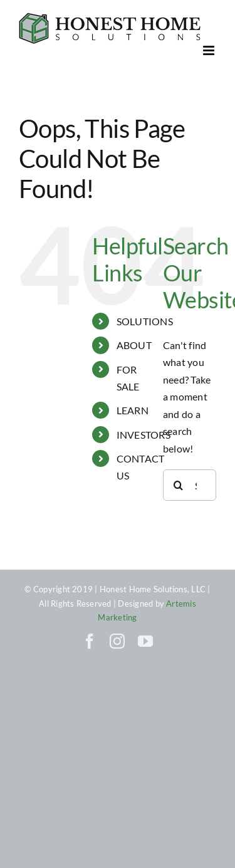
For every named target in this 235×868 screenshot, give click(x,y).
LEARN (133, 410)
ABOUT (134, 345)
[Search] (179, 485)
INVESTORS (144, 435)
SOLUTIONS (145, 321)
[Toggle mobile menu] (210, 50)
